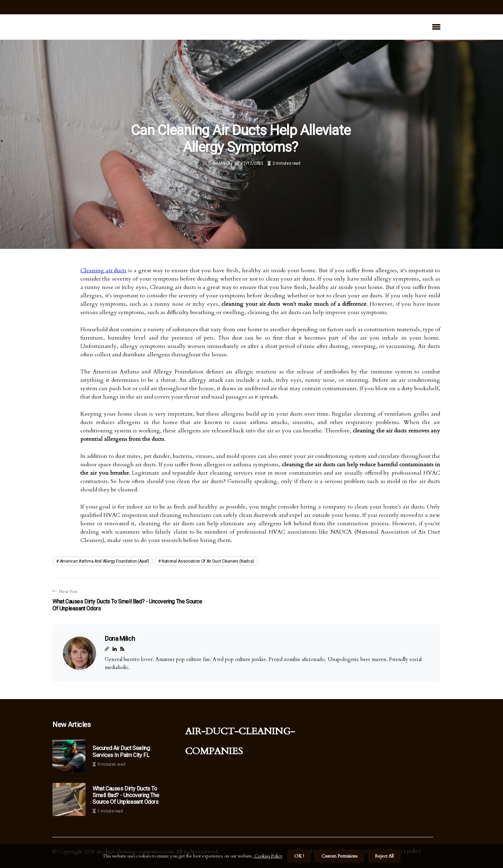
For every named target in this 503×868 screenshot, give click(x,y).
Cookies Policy (268, 856)
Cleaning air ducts (103, 270)
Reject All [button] (384, 856)
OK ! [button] (299, 856)
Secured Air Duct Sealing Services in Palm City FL (121, 751)
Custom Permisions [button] (339, 856)
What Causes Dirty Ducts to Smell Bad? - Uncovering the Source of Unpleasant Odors (126, 795)
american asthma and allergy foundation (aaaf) (104, 561)
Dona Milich (219, 163)
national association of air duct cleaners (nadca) (208, 561)
